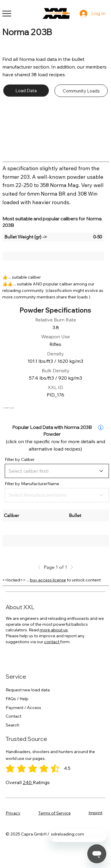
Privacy (13, 813)
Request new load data (28, 690)
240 (28, 782)
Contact (13, 716)
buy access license (48, 580)
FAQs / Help (17, 699)
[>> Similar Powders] (45, 408)
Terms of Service (54, 813)
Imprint (95, 813)
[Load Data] (26, 90)
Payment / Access (23, 708)
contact (52, 642)
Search (12, 725)
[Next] (70, 567)
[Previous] (41, 567)
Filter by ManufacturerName (32, 484)
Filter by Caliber (20, 459)
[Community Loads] (81, 91)
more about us (54, 630)
